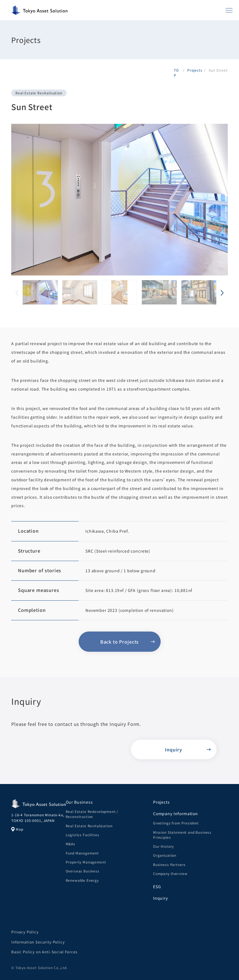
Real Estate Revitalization (89, 826)
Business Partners (169, 864)
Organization (165, 855)
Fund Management (82, 853)
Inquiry (161, 898)
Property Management (86, 862)
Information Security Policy (38, 942)
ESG (157, 886)
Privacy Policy (25, 932)
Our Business (79, 802)
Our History (163, 846)
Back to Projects (119, 642)
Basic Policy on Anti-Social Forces (44, 952)
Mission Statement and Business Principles (182, 835)
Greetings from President (176, 823)
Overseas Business (83, 871)
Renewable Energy (82, 880)
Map (17, 829)
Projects (161, 802)
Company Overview (170, 873)
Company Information (176, 813)
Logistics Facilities (83, 835)
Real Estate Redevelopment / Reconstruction (92, 814)
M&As (70, 844)
